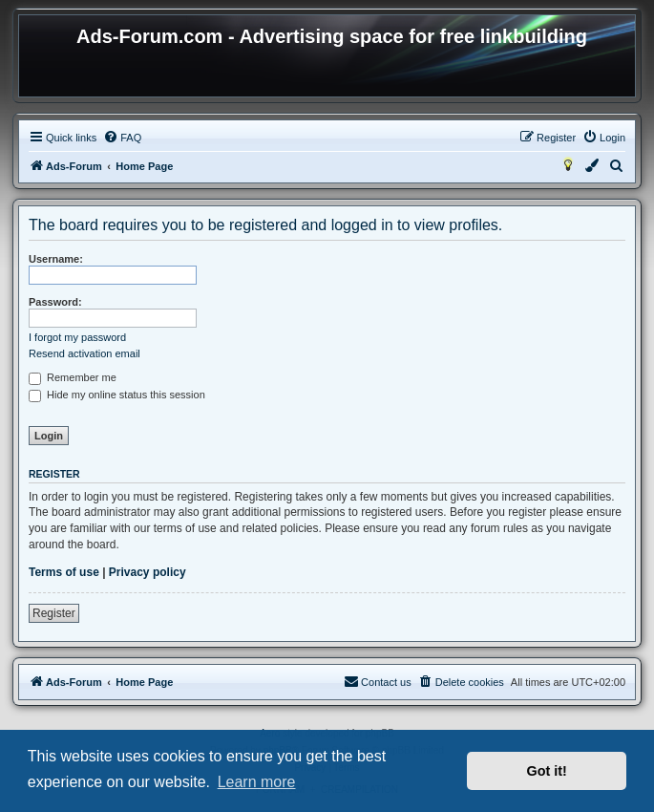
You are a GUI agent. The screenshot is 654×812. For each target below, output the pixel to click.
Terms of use (64, 572)
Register (54, 613)
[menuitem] (122, 138)
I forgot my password (77, 337)
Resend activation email (84, 353)
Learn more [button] (257, 782)
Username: (56, 259)
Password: (55, 302)
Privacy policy (148, 572)
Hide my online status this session (117, 395)
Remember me (73, 377)
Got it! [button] (547, 771)
